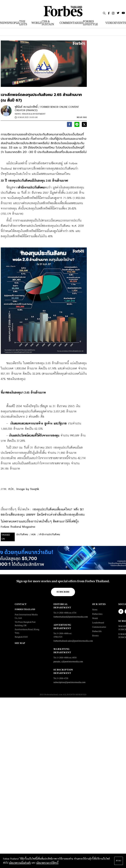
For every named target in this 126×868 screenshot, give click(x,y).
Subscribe (63, 592)
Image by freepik (28, 489)
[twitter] (84, 125)
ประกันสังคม (22, 535)
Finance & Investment (34, 114)
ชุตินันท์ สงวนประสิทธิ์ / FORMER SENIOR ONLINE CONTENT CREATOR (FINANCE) (47, 109)
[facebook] (69, 125)
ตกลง (119, 861)
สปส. (34, 535)
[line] (77, 125)
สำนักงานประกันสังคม (50, 535)
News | (18, 114)
